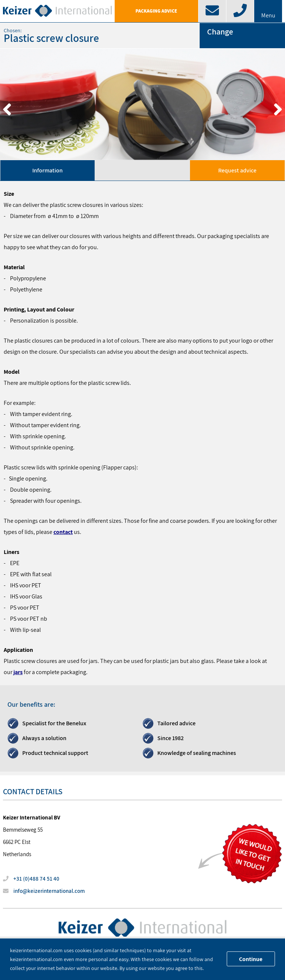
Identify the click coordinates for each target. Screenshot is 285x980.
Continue (251, 959)
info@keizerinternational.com (44, 891)
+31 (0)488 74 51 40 (31, 879)
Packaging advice (156, 11)
